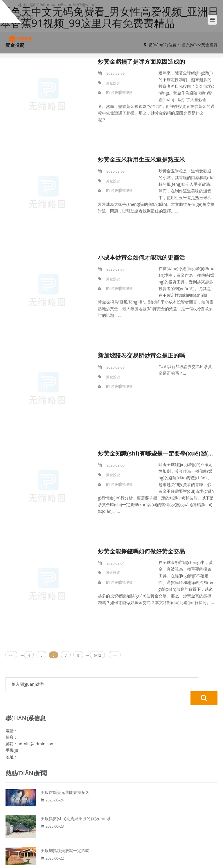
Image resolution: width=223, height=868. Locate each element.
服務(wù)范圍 (111, 821)
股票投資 (111, 803)
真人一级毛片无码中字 (91, 865)
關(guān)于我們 (111, 809)
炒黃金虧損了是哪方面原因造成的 (129, 61)
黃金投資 (101, 83)
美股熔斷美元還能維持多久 (65, 696)
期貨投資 (111, 798)
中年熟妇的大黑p (54, 865)
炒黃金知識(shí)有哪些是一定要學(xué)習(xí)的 (147, 398)
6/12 (97, 573)
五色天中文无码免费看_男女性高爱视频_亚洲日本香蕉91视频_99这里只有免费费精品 (76, 859)
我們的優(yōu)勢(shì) (111, 815)
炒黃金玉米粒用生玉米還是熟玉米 (129, 145)
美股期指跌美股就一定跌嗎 (65, 754)
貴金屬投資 (112, 786)
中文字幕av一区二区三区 (164, 865)
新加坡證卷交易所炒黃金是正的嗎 (129, 314)
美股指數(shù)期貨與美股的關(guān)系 (76, 722)
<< (11, 573)
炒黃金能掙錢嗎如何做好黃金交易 (129, 483)
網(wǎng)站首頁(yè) (111, 780)
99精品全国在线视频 (19, 865)
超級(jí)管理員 (109, 93)
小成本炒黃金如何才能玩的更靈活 (129, 230)
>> (115, 573)
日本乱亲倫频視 (126, 865)
